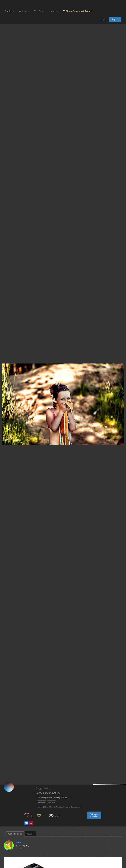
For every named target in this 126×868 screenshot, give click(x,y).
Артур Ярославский (48, 793)
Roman (19, 842)
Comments (15, 834)
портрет (52, 802)
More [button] (54, 11)
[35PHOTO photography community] (18, 4)
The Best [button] (40, 11)
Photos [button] (10, 11)
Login (103, 20)
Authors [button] (24, 11)
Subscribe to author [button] (94, 815)
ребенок (42, 802)
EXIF (30, 834)
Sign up (115, 19)
